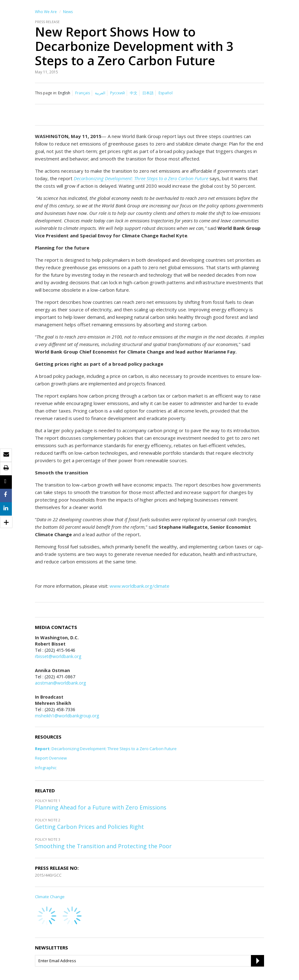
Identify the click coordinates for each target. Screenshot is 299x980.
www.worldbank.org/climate (140, 586)
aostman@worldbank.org (60, 683)
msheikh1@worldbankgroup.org (67, 716)
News (68, 12)
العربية (100, 93)
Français (83, 93)
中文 (134, 93)
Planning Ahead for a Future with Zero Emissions (101, 807)
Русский (118, 93)
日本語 (148, 93)
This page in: (46, 93)
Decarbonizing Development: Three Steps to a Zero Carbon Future (141, 178)
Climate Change (50, 897)
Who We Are (46, 12)
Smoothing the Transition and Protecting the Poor (103, 846)
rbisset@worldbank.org (58, 656)
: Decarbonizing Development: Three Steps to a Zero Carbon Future (106, 749)
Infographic (46, 768)
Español (166, 93)
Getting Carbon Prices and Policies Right (89, 827)
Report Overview (51, 758)
